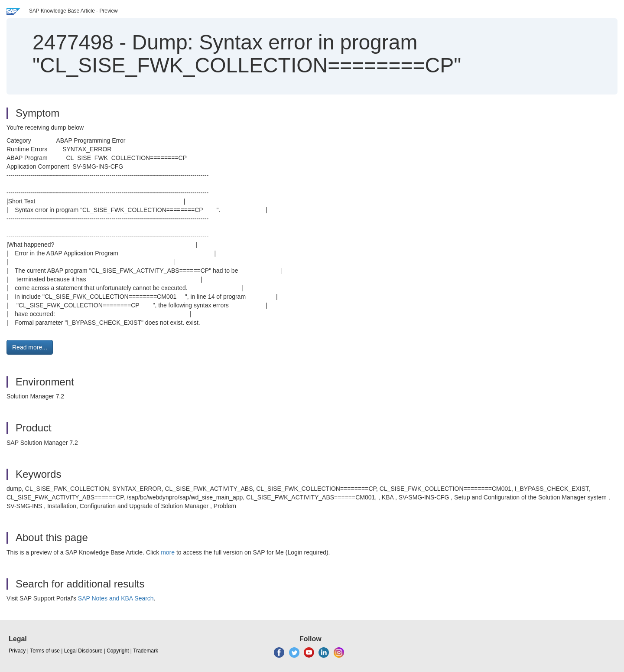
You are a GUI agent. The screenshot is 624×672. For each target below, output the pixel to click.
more (168, 552)
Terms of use (45, 651)
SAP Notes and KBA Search (116, 598)
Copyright (118, 651)
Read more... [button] (30, 347)
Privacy (17, 651)
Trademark (146, 651)
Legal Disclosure (83, 651)
